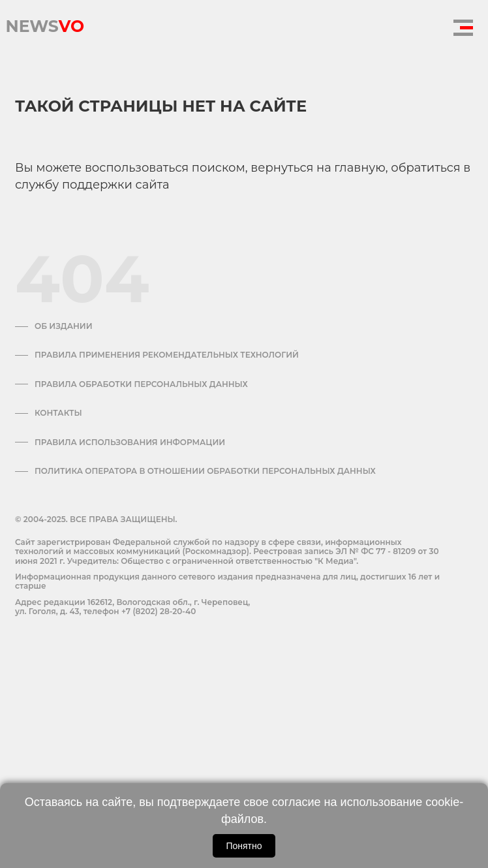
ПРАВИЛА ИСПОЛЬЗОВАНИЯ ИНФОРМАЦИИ (130, 442)
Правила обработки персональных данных (141, 384)
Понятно (244, 846)
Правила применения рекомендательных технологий (167, 355)
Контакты (58, 413)
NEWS (45, 23)
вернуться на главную (318, 168)
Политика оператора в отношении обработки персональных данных (205, 471)
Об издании (64, 326)
